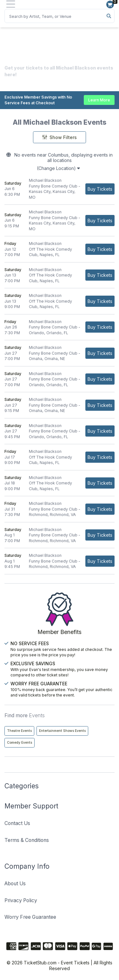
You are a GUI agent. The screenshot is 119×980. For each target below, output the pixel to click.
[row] (60, 189)
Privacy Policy (21, 900)
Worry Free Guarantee (30, 917)
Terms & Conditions (27, 840)
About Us (15, 884)
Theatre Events (19, 731)
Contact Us (17, 823)
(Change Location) (58, 168)
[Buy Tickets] (100, 189)
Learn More (99, 100)
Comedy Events (20, 743)
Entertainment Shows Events (62, 731)
